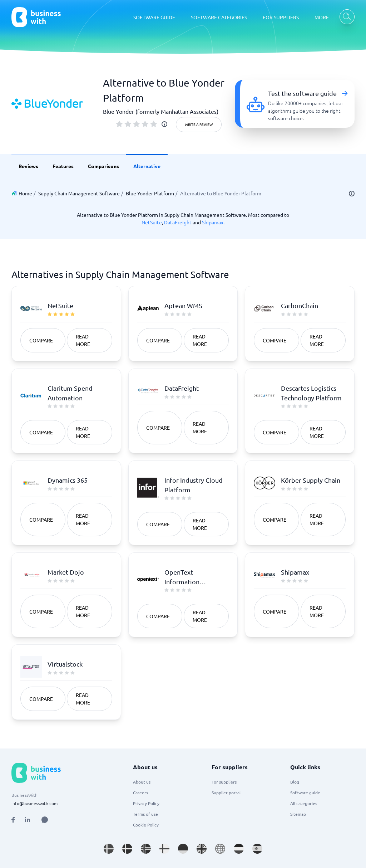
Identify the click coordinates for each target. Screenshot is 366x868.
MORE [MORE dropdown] (322, 17)
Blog (295, 782)
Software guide (305, 793)
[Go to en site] (220, 849)
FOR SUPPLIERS (281, 17)
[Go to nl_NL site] (239, 849)
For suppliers (224, 782)
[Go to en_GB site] (202, 849)
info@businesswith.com (34, 803)
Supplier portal (226, 793)
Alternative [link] (147, 166)
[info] (164, 124)
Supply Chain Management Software (79, 193)
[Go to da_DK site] (127, 849)
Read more (83, 340)
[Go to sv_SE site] (109, 849)
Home (25, 193)
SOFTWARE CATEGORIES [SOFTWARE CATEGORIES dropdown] (219, 17)
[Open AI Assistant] (45, 820)
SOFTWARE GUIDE (154, 17)
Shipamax (213, 222)
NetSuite (152, 222)
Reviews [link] (28, 166)
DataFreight (178, 222)
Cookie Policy (146, 825)
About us (142, 782)
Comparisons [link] (103, 166)
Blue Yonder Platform (150, 193)
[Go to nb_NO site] (146, 849)
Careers (140, 793)
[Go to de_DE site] (183, 849)
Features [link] (63, 166)
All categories (304, 803)
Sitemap (298, 814)
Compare (41, 340)
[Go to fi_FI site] (164, 849)
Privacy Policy (146, 803)
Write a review (199, 124)
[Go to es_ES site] (257, 849)
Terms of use (145, 814)
